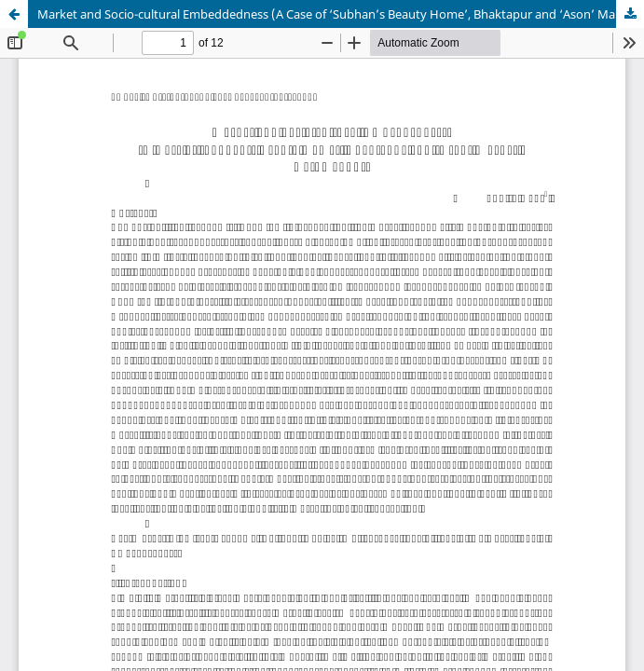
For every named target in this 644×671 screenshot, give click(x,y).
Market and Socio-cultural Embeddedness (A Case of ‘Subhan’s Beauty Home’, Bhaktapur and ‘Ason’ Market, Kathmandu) (341, 14)
